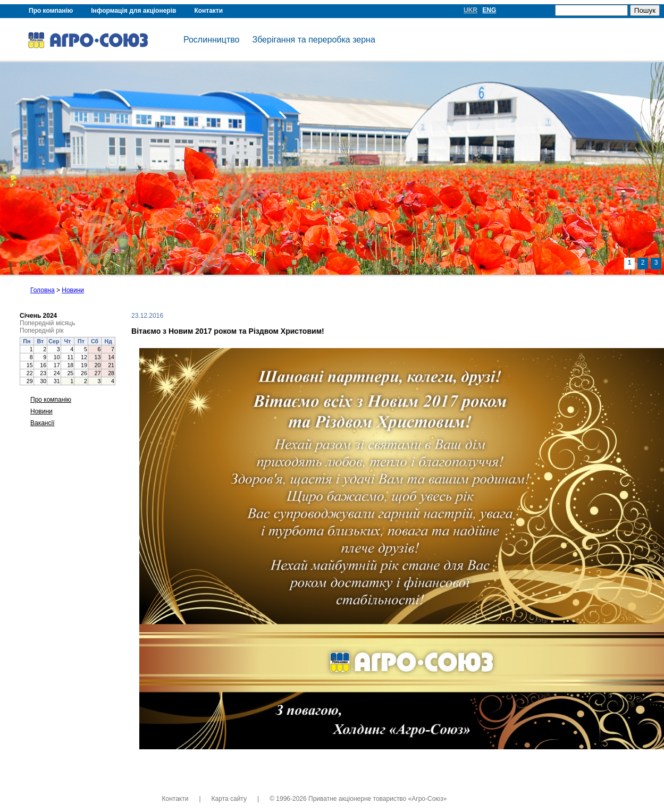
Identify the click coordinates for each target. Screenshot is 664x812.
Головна (43, 290)
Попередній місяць (47, 323)
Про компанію (51, 11)
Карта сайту (229, 799)
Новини (73, 290)
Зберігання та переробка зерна (313, 40)
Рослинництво (211, 40)
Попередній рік (41, 331)
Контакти (208, 11)
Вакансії (43, 423)
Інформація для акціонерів (133, 11)
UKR (470, 10)
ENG (489, 10)
